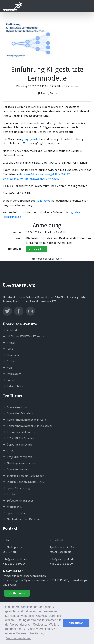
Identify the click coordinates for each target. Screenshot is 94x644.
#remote (37, 259)
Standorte (11, 355)
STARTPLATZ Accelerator (21, 438)
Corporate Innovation (19, 444)
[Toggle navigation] (86, 7)
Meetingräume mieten (19, 463)
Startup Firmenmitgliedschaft (24, 476)
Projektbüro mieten (17, 457)
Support (10, 380)
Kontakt (10, 330)
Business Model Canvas (19, 432)
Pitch (8, 451)
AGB (7, 368)
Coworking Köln (15, 407)
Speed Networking (16, 488)
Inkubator (11, 494)
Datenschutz (13, 386)
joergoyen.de (30, 139)
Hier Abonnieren (17, 593)
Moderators (43, 201)
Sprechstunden (14, 513)
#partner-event (53, 259)
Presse (9, 343)
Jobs (8, 349)
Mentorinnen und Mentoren (22, 519)
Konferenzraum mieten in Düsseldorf (28, 426)
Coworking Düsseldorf (19, 413)
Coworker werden (16, 469)
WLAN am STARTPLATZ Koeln (23, 336)
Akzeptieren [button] (76, 623)
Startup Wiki (13, 507)
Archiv (9, 361)
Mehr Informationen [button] (19, 638)
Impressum (12, 374)
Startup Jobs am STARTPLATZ (24, 482)
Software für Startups (18, 500)
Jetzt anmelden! (37, 249)
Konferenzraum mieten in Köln (24, 420)
